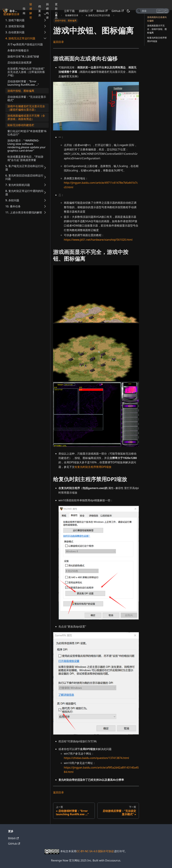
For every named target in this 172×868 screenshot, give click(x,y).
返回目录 (58, 42)
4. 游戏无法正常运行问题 (20, 38)
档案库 (40, 11)
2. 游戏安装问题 (15, 26)
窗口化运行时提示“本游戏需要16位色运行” (27, 133)
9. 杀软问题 (12, 200)
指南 (24, 11)
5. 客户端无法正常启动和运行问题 (24, 168)
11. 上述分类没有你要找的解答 (24, 212)
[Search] (153, 11)
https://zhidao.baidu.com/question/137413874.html (96, 758)
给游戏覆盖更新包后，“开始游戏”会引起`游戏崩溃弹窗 (25, 158)
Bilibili (102, 11)
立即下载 (69, 11)
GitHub (118, 11)
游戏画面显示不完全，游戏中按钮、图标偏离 (157, 29)
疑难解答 (31, 11)
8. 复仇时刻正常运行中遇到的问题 (24, 193)
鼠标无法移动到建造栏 (21, 125)
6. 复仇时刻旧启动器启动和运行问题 (24, 177)
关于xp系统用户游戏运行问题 (25, 44)
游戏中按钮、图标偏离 (21, 91)
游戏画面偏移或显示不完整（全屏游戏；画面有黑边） (26, 117)
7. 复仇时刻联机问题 (18, 185)
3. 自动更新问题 (15, 32)
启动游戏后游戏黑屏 (19, 63)
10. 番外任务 (13, 206)
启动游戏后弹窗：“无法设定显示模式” (27, 98)
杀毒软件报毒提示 (18, 50)
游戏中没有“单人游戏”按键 (23, 56)
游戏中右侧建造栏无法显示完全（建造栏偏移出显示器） (26, 108)
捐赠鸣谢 (47, 11)
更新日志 (56, 11)
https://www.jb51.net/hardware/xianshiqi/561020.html (98, 240)
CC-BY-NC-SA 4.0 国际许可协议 (95, 851)
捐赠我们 (86, 11)
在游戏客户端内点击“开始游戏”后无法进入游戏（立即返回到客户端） (26, 72)
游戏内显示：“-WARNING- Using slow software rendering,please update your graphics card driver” (26, 146)
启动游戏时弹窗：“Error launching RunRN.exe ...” (23, 83)
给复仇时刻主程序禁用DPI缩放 (93, 467)
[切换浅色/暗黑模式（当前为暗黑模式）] (128, 11)
